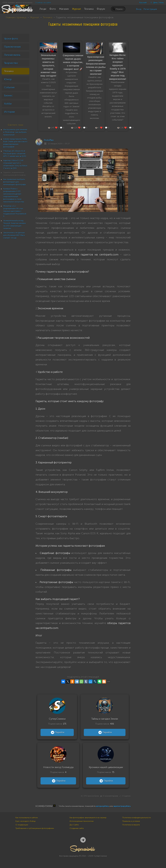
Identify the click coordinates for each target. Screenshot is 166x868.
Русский (143, 3)
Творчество (11, 63)
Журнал (35, 17)
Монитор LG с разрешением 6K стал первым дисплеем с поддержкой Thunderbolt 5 (15, 211)
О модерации (22, 825)
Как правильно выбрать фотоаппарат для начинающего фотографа (15, 182)
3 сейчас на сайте (43, 3)
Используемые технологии (82, 821)
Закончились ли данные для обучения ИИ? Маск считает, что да (14, 235)
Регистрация (150, 9)
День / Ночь (156, 3)
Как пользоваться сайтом (27, 818)
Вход (139, 9)
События (9, 87)
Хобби (8, 104)
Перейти (57, 732)
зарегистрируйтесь (122, 806)
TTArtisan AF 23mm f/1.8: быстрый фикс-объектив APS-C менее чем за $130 (15, 154)
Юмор (8, 79)
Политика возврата (131, 825)
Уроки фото (11, 39)
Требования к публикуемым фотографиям (35, 828)
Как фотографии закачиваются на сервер (88, 818)
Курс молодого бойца (25, 821)
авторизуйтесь (102, 806)
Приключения (12, 47)
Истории (9, 112)
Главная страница (16, 17)
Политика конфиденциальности (136, 818)
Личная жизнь (12, 55)
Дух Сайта (74, 825)
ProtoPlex (49, 140)
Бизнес (8, 96)
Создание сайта (77, 828)
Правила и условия (131, 821)
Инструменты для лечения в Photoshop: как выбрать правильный (15, 132)
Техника (47, 17)
